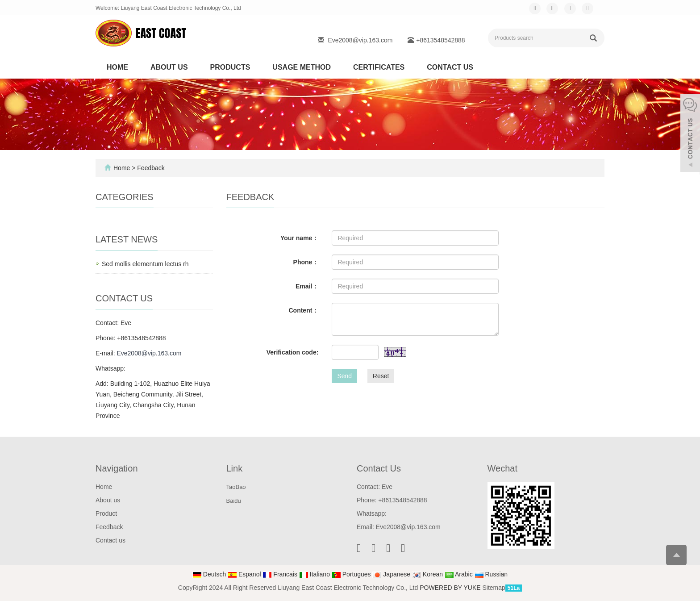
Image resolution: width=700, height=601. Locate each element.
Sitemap (494, 588)
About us (169, 67)
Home (117, 67)
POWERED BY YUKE (451, 588)
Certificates (379, 67)
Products (230, 67)
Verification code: (293, 352)
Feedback (109, 527)
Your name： (299, 238)
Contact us (450, 67)
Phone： (306, 262)
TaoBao (236, 487)
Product (106, 513)
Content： (303, 310)
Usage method (302, 67)
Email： (307, 286)
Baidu (234, 501)
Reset (381, 376)
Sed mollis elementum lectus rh (145, 264)
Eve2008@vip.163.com (360, 40)
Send (344, 376)
